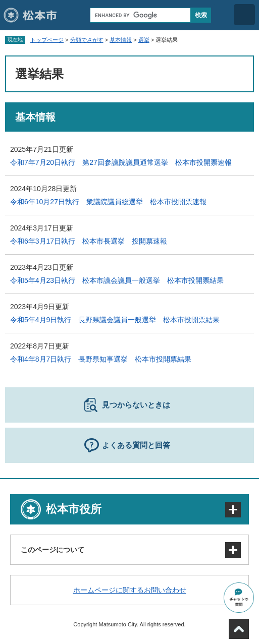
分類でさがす (87, 40)
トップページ (47, 40)
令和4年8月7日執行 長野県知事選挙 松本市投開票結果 (101, 359)
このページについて (53, 550)
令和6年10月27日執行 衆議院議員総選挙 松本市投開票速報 (108, 202)
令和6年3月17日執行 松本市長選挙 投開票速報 (89, 241)
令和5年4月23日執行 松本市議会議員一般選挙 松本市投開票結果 (117, 280)
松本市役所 (74, 509)
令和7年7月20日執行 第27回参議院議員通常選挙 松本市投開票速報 (121, 162)
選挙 (144, 40)
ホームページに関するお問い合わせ (130, 590)
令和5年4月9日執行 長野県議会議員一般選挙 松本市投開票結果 (115, 320)
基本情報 (121, 40)
